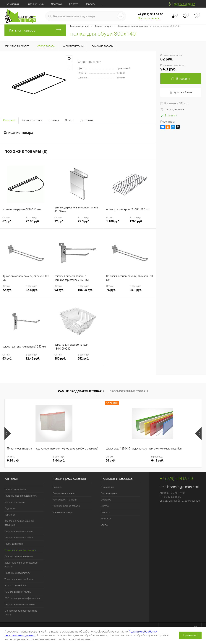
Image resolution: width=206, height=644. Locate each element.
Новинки (57, 487)
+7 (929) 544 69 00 (151, 14)
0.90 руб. (13, 461)
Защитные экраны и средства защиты (21, 565)
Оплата (74, 4)
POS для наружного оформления (22, 598)
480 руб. (66, 361)
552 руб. (83, 359)
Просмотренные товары (129, 391)
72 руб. (14, 292)
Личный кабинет (184, 4)
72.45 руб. (33, 359)
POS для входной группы (18, 592)
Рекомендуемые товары (66, 506)
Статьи (104, 525)
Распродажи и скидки (65, 500)
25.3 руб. (84, 221)
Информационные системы (20, 604)
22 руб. (66, 224)
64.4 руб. (109, 461)
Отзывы (54, 120)
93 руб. (66, 292)
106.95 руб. (86, 290)
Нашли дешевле (172, 109)
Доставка (57, 4)
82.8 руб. (32, 290)
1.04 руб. (43, 461)
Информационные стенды (19, 531)
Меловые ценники (14, 502)
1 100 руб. (118, 224)
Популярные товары (64, 493)
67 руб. (14, 224)
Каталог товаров (35, 30)
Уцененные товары (63, 512)
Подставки (10, 508)
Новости (90, 4)
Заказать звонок (149, 18)
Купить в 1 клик (181, 92)
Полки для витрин (14, 544)
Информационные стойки (19, 537)
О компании (12, 4)
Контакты (106, 519)
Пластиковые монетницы (19, 556)
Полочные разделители (17, 573)
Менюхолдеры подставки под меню (21, 613)
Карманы (10, 515)
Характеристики (32, 120)
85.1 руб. (136, 290)
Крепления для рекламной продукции (19, 523)
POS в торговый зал (15, 585)
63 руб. (14, 361)
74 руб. (118, 292)
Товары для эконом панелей (20, 550)
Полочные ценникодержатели (21, 496)
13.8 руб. (175, 461)
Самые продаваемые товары (81, 391)
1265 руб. (136, 221)
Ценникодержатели (15, 489)
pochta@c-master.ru (184, 487)
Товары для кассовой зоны (20, 579)
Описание (9, 120)
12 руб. (143, 461)
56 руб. (78, 461)
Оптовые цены (35, 4)
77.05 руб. (33, 221)
